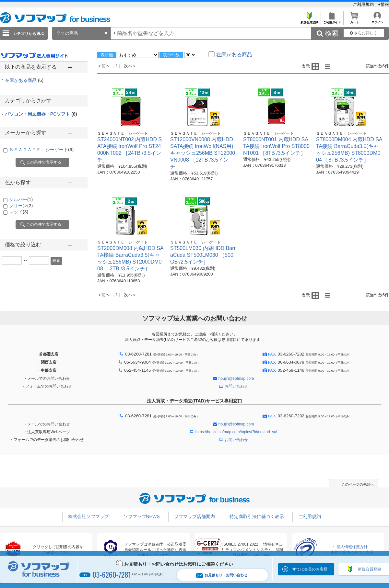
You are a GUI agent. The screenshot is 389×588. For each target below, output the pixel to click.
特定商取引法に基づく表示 (257, 516)
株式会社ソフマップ (88, 516)
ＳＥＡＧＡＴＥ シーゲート (41, 150)
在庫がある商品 (24, 80)
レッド (19, 212)
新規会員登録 (309, 21)
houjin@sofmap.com (236, 379)
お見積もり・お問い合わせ (222, 575)
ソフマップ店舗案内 (194, 516)
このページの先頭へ (358, 484)
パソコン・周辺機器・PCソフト (41, 114)
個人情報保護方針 (352, 547)
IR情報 (383, 4)
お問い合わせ (236, 386)
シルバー (21, 199)
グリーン (21, 206)
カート (354, 21)
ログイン (377, 21)
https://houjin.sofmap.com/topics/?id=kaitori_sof (236, 432)
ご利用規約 (364, 4)
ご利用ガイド (332, 21)
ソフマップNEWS (142, 516)
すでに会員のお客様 (310, 569)
